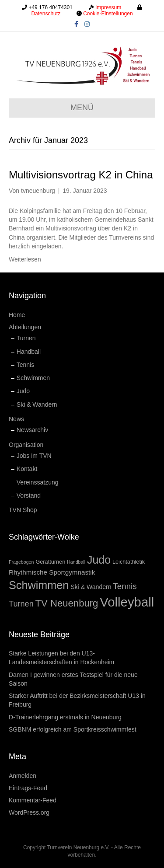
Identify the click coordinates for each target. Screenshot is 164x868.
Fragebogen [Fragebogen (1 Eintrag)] (21, 562)
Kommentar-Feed (33, 800)
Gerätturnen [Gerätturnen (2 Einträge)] (50, 562)
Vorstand (29, 495)
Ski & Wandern (37, 404)
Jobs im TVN (34, 456)
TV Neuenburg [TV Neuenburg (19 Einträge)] (67, 603)
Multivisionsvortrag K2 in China (81, 175)
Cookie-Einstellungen (108, 14)
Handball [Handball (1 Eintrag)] (76, 562)
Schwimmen (33, 378)
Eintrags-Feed (28, 788)
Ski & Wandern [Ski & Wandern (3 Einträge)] (91, 587)
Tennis (25, 365)
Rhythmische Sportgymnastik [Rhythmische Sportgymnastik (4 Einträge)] (52, 572)
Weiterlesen (25, 259)
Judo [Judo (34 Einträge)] (99, 560)
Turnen (26, 338)
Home (17, 315)
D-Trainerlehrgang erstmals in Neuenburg (65, 717)
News (16, 419)
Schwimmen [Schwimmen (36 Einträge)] (39, 585)
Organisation (26, 445)
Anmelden (23, 776)
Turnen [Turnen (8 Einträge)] (21, 604)
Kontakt (27, 469)
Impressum (108, 7)
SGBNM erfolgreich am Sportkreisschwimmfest (73, 729)
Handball (29, 352)
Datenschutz (46, 14)
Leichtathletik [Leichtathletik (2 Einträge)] (129, 562)
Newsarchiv (32, 430)
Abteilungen (25, 327)
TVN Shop (23, 510)
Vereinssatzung (38, 482)
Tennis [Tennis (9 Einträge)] (125, 586)
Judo (23, 391)
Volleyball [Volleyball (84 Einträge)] (127, 602)
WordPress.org (29, 812)
